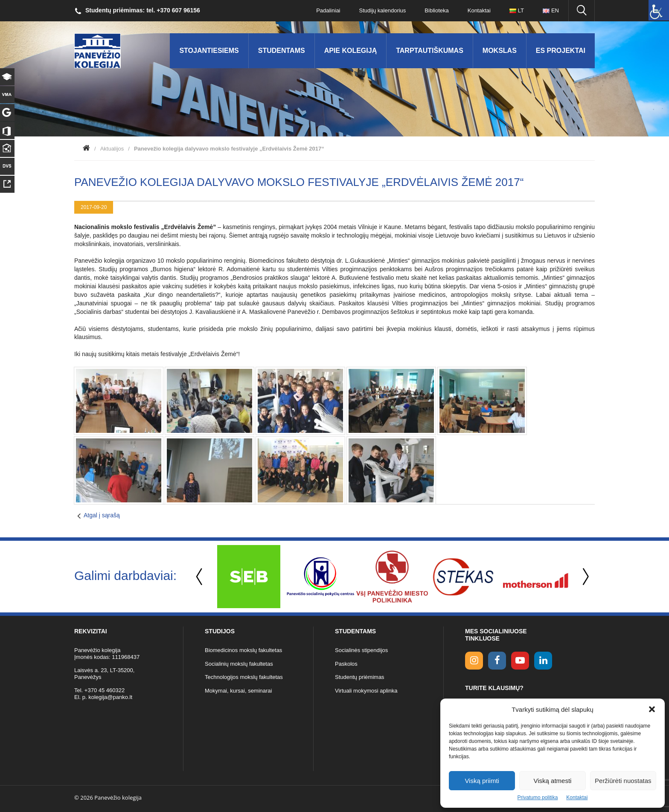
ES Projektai (561, 51)
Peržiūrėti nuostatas (623, 781)
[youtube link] (520, 661)
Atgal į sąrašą (102, 515)
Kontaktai (577, 797)
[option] (249, 577)
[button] (652, 709)
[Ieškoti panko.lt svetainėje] (582, 11)
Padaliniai (328, 10)
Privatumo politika (538, 797)
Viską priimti (482, 781)
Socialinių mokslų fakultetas (239, 664)
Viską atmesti (553, 781)
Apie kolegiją (351, 51)
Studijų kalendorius (383, 10)
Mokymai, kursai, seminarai (239, 691)
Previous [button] (200, 577)
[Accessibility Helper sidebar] (659, 10)
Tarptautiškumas (430, 51)
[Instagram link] (474, 661)
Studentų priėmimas (360, 677)
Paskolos (346, 664)
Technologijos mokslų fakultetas (244, 677)
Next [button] (584, 577)
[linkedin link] (543, 661)
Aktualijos (112, 149)
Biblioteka (436, 10)
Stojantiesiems (209, 51)
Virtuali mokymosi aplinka (366, 691)
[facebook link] (497, 661)
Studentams (282, 51)
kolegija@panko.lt (110, 697)
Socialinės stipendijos (361, 650)
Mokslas (500, 51)
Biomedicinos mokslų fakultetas (243, 650)
